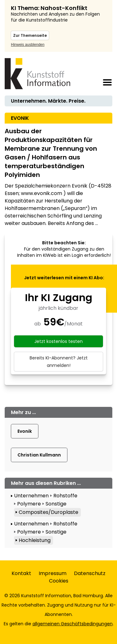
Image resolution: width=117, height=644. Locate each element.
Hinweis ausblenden (28, 45)
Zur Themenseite (30, 35)
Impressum (53, 573)
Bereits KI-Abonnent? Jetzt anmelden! (59, 362)
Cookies (59, 581)
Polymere (29, 504)
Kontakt (21, 573)
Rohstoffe (65, 496)
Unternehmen (31, 496)
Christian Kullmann (39, 455)
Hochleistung (35, 540)
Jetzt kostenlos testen (58, 341)
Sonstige (56, 504)
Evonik (25, 431)
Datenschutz (90, 573)
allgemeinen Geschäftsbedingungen (73, 624)
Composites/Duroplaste (49, 512)
